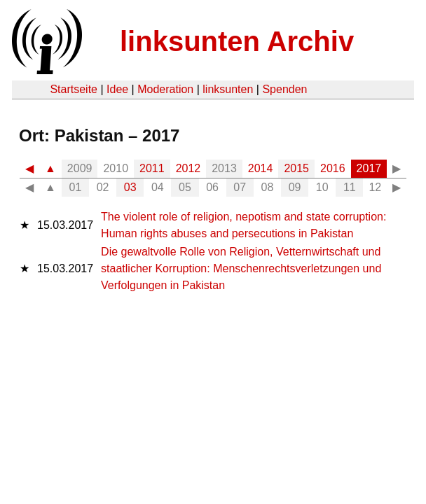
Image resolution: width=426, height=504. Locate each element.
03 (130, 187)
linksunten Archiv (237, 41)
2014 (261, 168)
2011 (152, 168)
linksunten (228, 89)
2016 (333, 168)
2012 (188, 168)
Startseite (74, 89)
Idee (117, 89)
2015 (296, 168)
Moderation (165, 89)
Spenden (284, 89)
